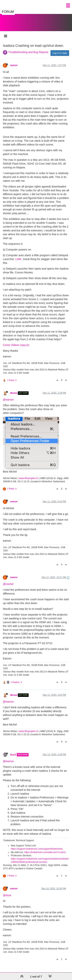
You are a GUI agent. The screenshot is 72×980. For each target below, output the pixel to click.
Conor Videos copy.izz (16, 341)
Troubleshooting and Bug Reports (28, 48)
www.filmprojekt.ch (29, 474)
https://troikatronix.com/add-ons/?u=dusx (45, 848)
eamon (14, 61)
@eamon (8, 396)
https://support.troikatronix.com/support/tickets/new (37, 845)
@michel (8, 580)
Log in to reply (60, 49)
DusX (13, 751)
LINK (18, 255)
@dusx (7, 891)
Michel (14, 389)
